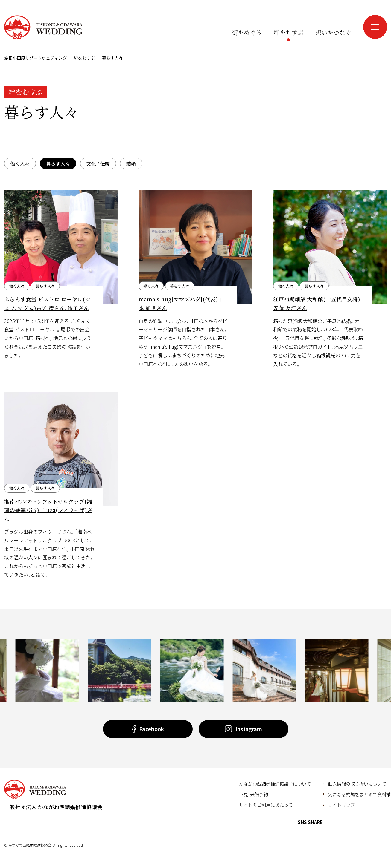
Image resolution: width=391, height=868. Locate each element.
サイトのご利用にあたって (266, 805)
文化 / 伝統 (98, 163)
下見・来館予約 (254, 794)
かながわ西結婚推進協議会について (275, 783)
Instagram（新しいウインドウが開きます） (348, 21)
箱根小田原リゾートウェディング (43, 27)
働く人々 (20, 163)
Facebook (330, 822)
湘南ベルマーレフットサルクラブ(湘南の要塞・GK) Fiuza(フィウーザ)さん (48, 510)
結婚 (131, 163)
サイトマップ (341, 805)
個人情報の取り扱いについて (357, 783)
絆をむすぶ (84, 58)
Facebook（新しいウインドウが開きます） (337, 21)
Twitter (341, 822)
